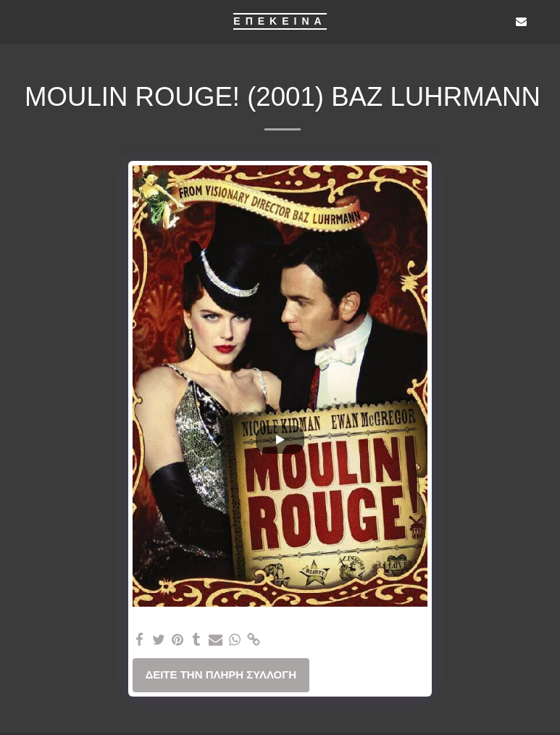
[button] (16, 21)
